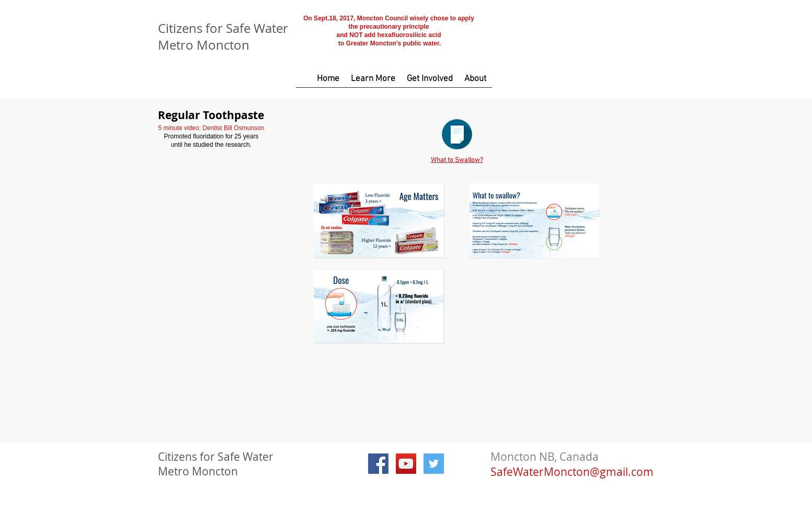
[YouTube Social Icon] (406, 464)
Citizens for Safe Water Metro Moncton (223, 37)
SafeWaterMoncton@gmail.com (572, 472)
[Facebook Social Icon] (378, 464)
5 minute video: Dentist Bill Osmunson (211, 128)
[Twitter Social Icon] (434, 464)
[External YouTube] (211, 206)
